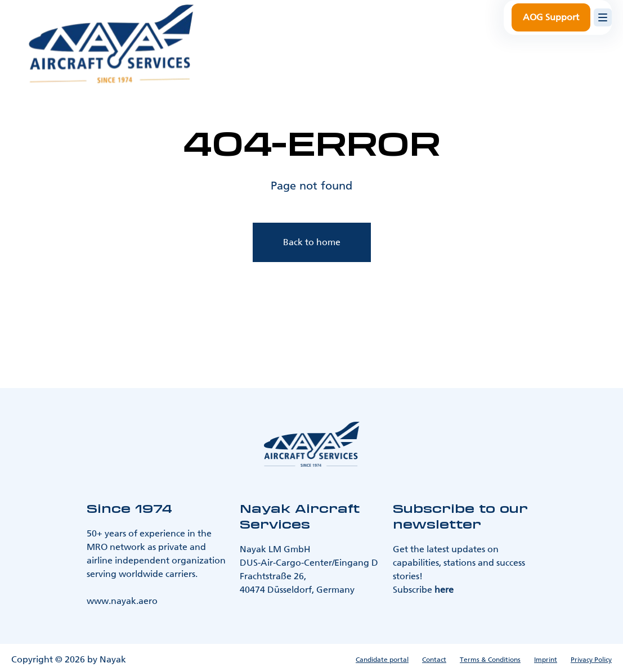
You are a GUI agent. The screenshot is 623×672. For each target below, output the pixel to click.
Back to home (312, 242)
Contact (434, 660)
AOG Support (551, 17)
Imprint (546, 660)
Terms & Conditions (490, 660)
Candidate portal (382, 660)
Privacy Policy (591, 660)
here (444, 590)
